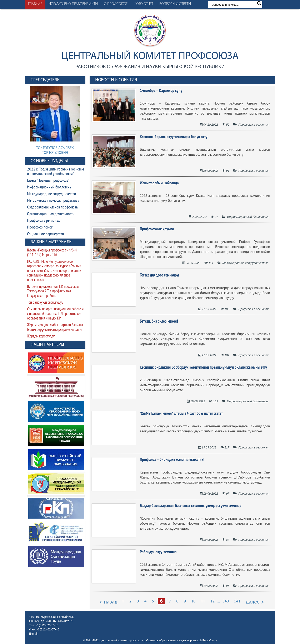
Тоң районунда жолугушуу (45, 303)
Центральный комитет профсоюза (150, 56)
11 (203, 601)
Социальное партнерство (46, 234)
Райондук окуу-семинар (158, 552)
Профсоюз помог (40, 227)
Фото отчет (143, 4)
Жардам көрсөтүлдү (41, 337)
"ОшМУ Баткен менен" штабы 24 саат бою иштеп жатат (181, 414)
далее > (255, 602)
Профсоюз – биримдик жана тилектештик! (172, 460)
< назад (108, 602)
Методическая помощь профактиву (53, 201)
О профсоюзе (116, 4)
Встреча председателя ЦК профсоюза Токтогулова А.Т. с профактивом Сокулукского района (53, 291)
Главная (35, 4)
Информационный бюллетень (49, 187)
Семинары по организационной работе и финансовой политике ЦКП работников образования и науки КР (55, 314)
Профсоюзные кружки (157, 229)
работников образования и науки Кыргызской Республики (150, 67)
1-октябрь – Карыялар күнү (161, 91)
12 (212, 601)
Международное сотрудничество (52, 194)
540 (226, 601)
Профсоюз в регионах (43, 221)
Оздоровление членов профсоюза (52, 207)
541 (237, 601)
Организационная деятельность (51, 214)
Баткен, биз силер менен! (159, 322)
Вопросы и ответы (175, 4)
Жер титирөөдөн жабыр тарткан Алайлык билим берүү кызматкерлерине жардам (55, 328)
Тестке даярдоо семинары (159, 275)
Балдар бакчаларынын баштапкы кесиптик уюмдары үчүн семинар (191, 506)
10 (193, 601)
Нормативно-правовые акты (73, 4)
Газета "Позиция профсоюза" (48, 181)
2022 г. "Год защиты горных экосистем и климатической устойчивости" (55, 172)
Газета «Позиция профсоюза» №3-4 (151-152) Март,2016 (52, 253)
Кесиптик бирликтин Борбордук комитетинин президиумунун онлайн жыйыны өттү (203, 368)
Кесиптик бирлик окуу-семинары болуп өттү (174, 137)
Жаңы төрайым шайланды (159, 183)
